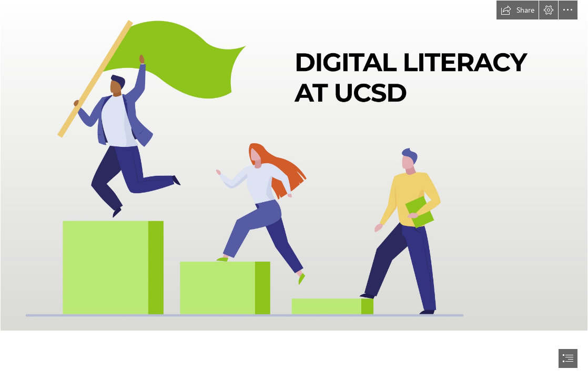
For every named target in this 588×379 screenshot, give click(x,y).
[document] (294, 189)
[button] (518, 10)
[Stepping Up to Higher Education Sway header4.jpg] (294, 166)
